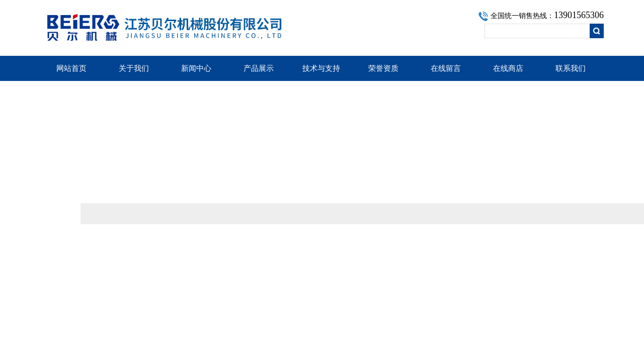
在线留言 (446, 68)
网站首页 (71, 68)
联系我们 (571, 68)
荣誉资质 (383, 68)
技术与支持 (321, 68)
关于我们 (134, 68)
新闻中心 (196, 68)
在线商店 (508, 68)
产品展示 (259, 68)
